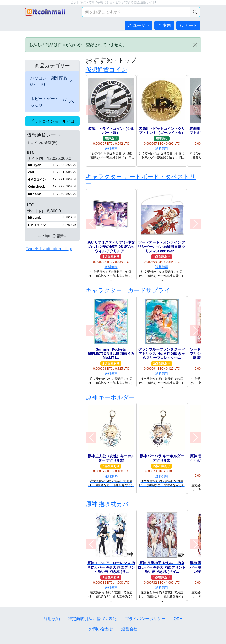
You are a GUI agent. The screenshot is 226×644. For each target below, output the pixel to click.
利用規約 (52, 619)
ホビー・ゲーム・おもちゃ (49, 102)
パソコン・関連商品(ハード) (49, 81)
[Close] (195, 45)
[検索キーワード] (136, 12)
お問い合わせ (101, 629)
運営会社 (129, 629)
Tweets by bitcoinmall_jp (49, 249)
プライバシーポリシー (145, 619)
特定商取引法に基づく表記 (92, 619)
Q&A (178, 619)
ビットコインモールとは (52, 121)
